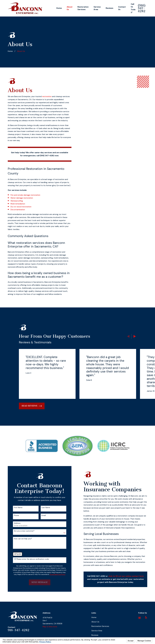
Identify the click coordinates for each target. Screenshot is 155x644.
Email (40, 515)
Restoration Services (100, 626)
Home (94, 617)
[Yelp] (146, 617)
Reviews (95, 635)
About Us (95, 622)
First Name (15, 508)
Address (14, 523)
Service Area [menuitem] (97, 8)
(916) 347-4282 (142, 8)
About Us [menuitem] (70, 8)
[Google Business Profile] (140, 617)
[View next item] (135, 336)
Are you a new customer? (21, 531)
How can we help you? (19, 539)
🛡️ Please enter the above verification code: (28, 559)
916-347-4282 (19, 630)
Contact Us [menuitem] (122, 8)
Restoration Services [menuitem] (83, 8)
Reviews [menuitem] (109, 8)
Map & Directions (50, 627)
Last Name (42, 508)
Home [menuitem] (59, 8)
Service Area (97, 631)
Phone (13, 515)
